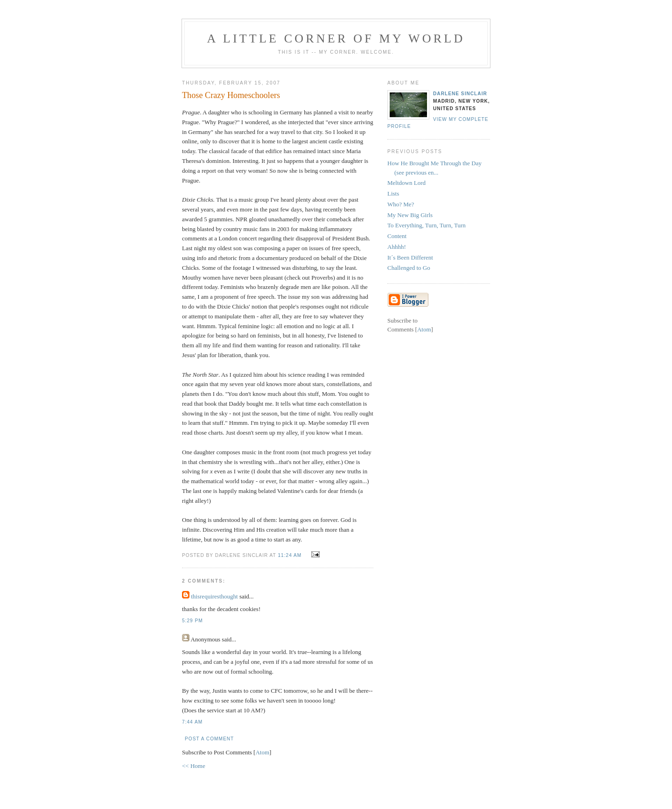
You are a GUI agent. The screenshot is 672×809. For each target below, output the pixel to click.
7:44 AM (192, 722)
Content (397, 236)
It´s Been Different (410, 257)
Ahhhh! (397, 247)
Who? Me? (401, 204)
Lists (393, 193)
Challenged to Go (409, 268)
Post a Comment (209, 739)
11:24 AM (290, 555)
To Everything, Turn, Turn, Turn (427, 225)
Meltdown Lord (406, 183)
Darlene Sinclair (460, 94)
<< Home (194, 766)
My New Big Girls (410, 215)
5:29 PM (192, 621)
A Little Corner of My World (336, 39)
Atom (262, 752)
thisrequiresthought (214, 596)
